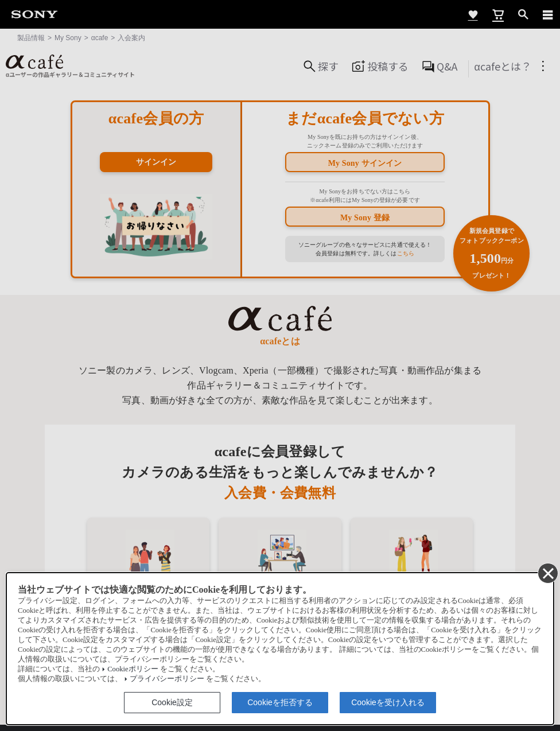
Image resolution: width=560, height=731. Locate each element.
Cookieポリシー (133, 669)
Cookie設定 (172, 702)
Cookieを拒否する (280, 702)
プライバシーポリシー (167, 679)
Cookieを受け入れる (388, 702)
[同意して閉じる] (547, 573)
